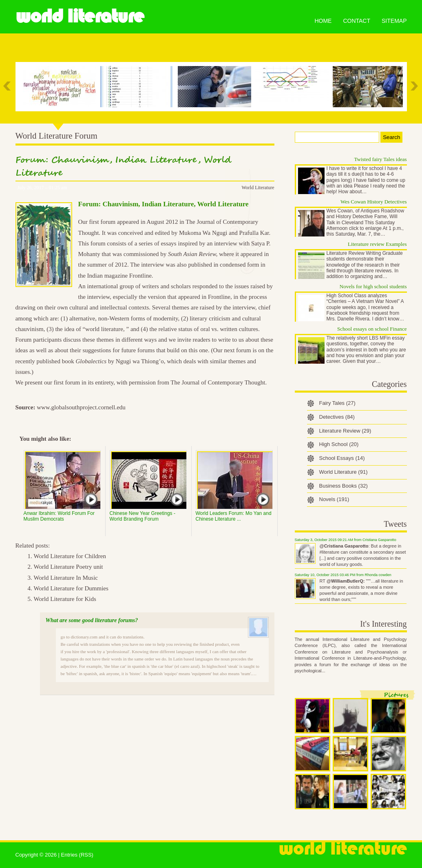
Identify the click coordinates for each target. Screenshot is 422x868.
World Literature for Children (70, 556)
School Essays (342, 458)
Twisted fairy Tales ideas (381, 159)
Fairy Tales (337, 403)
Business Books (344, 486)
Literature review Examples (377, 244)
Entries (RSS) (77, 855)
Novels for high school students (373, 286)
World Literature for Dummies (71, 588)
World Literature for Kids (65, 599)
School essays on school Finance (372, 329)
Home (323, 21)
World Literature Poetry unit (68, 567)
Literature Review (345, 431)
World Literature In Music (66, 578)
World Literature (80, 16)
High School (339, 444)
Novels (334, 499)
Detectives (337, 417)
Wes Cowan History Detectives (374, 202)
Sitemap (394, 21)
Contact (357, 21)
